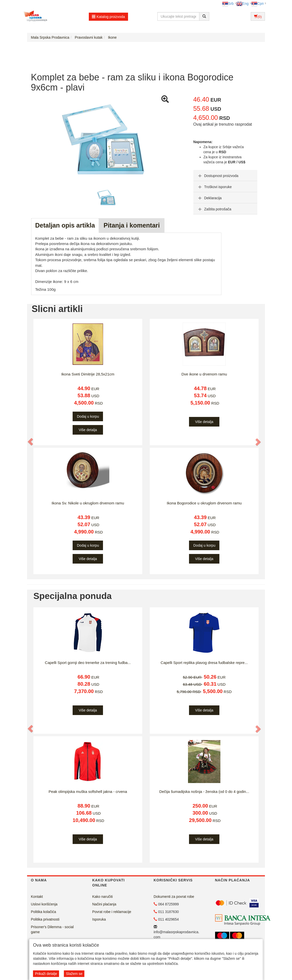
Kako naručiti (103, 897)
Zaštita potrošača (214, 209)
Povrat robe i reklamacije (112, 912)
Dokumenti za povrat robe (174, 897)
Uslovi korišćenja (44, 904)
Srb (228, 4)
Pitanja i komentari (132, 225)
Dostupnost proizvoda (218, 176)
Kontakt (37, 897)
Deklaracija (209, 198)
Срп (257, 4)
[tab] (225, 175)
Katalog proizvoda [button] (108, 17)
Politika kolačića (44, 912)
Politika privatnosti (45, 919)
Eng (243, 4)
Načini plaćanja (104, 904)
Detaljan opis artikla (65, 225)
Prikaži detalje (46, 974)
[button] (31, 442)
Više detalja (88, 430)
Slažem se (74, 974)
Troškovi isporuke (214, 187)
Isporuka (99, 919)
